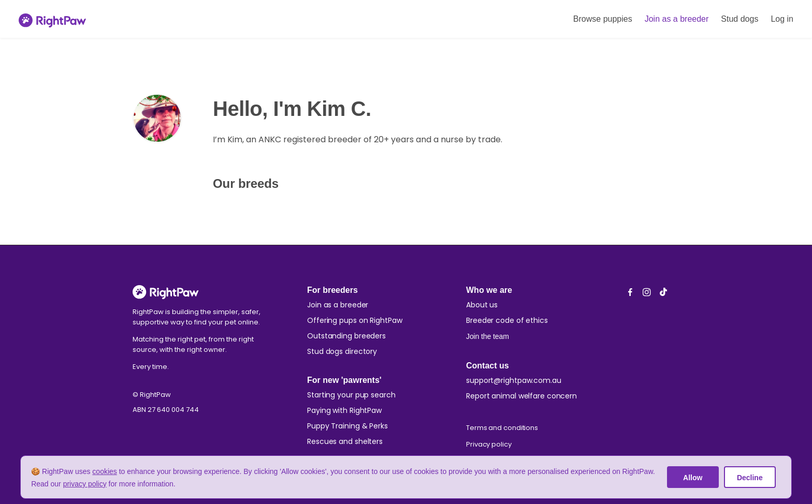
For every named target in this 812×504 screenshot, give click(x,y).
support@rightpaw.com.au (514, 380)
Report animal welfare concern (521, 396)
